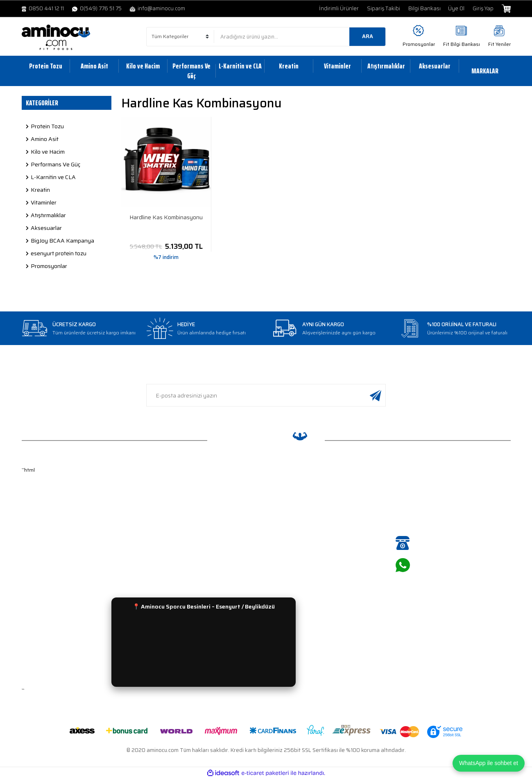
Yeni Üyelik (35, 505)
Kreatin (280, 553)
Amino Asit (284, 505)
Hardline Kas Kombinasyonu (166, 217)
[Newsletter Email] (266, 395)
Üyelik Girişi (36, 517)
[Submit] (376, 395)
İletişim (31, 565)
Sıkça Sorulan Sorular (174, 565)
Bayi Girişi (34, 577)
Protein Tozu (287, 492)
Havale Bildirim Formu (173, 553)
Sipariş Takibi (384, 9)
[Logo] (56, 37)
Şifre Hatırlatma (42, 529)
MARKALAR (485, 71)
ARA (368, 36)
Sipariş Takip (162, 505)
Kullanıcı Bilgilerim (44, 541)
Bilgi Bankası (424, 9)
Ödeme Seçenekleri (171, 541)
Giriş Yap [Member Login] (483, 9)
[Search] (300, 37)
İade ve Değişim (166, 492)
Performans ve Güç (295, 541)
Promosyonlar (419, 44)
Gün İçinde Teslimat (171, 529)
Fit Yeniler (499, 44)
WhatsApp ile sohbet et (489, 763)
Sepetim (32, 553)
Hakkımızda (36, 492)
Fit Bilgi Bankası (462, 44)
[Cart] (506, 9)
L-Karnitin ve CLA (292, 529)
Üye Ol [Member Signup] (456, 9)
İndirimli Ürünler (339, 9)
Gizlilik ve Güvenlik (169, 517)
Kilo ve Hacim (287, 517)
